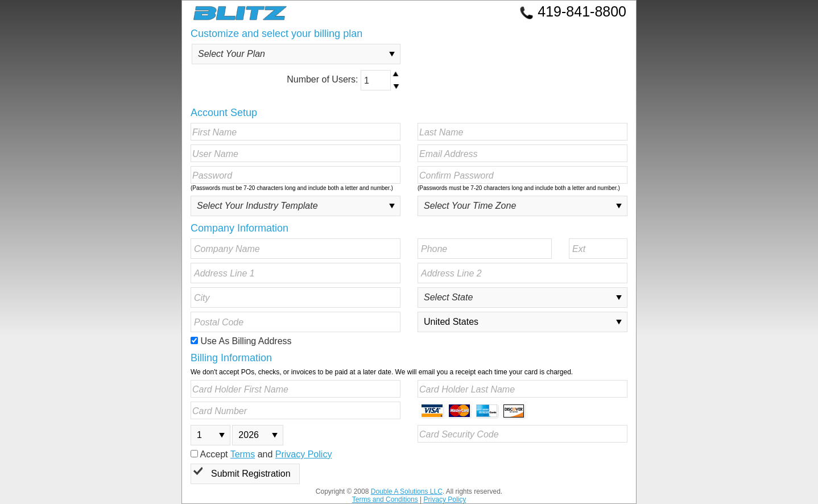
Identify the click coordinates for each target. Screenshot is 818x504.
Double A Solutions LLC (407, 491)
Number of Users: (344, 80)
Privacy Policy (304, 454)
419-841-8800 (573, 12)
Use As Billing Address (241, 341)
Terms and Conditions (385, 499)
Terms (243, 454)
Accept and (261, 454)
